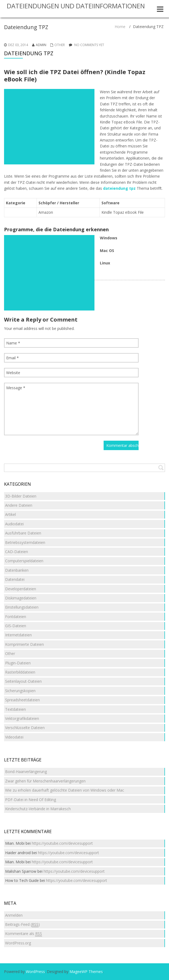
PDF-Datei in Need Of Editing (31, 800)
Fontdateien (16, 617)
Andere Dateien (19, 505)
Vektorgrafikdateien (22, 718)
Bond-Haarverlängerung (26, 772)
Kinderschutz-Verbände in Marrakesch (38, 809)
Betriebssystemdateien (25, 542)
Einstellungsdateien (22, 607)
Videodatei (14, 737)
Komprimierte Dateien (24, 644)
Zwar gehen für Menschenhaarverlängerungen (45, 781)
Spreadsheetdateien (22, 700)
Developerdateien (21, 589)
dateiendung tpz (119, 188)
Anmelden (14, 915)
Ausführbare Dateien (23, 533)
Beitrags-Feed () (22, 924)
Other (60, 45)
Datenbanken (17, 570)
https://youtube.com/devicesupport (62, 843)
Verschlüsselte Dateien (25, 728)
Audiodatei (14, 524)
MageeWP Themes (86, 972)
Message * (71, 409)
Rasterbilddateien (20, 672)
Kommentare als (24, 934)
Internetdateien (18, 635)
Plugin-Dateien (18, 663)
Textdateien (15, 709)
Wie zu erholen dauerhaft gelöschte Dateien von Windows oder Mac (65, 790)
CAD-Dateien (17, 552)
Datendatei (15, 579)
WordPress (35, 972)
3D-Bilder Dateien (21, 496)
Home (120, 27)
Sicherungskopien (20, 691)
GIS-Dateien (16, 626)
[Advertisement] (49, 127)
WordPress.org (18, 943)
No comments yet (89, 45)
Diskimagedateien (21, 598)
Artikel (10, 514)
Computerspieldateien (24, 561)
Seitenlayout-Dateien (23, 681)
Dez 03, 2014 (18, 45)
